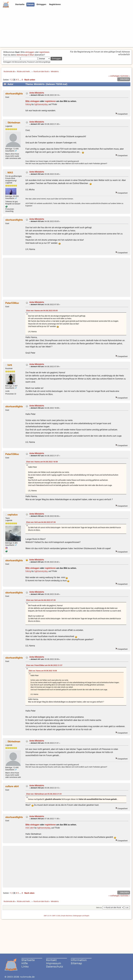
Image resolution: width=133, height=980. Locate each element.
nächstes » (125, 76)
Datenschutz (55, 966)
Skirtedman (14, 123)
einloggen (30, 52)
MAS (10, 173)
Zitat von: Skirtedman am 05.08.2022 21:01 (44, 794)
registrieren (44, 52)
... (20, 80)
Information (79, 960)
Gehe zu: (99, 908)
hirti (10, 365)
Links (25, 966)
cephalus (13, 515)
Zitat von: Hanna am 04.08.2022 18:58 (42, 462)
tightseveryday (41, 104)
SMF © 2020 (56, 916)
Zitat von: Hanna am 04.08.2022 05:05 (42, 311)
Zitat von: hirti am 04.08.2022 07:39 (41, 522)
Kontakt (51, 960)
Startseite (28, 960)
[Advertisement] (66, 29)
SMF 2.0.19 (47, 916)
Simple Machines (67, 916)
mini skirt (30, 828)
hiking (28, 104)
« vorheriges (114, 76)
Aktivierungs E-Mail (25, 55)
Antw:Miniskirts (37, 93)
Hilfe (25, 963)
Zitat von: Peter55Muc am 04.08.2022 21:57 (44, 665)
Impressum (54, 963)
